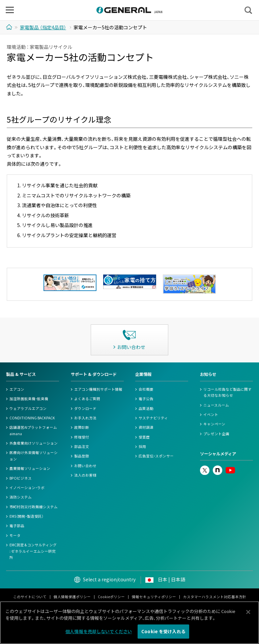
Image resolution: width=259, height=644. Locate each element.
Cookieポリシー (111, 597)
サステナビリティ (153, 418)
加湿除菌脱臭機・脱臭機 (29, 399)
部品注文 (82, 446)
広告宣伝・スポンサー (156, 456)
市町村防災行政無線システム (34, 507)
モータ (15, 535)
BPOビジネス (21, 478)
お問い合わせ (85, 466)
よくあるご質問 (87, 399)
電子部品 (17, 526)
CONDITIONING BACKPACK (32, 418)
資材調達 (146, 427)
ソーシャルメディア (218, 454)
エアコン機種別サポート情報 (98, 389)
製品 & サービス (21, 374)
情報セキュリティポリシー (154, 597)
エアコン (17, 389)
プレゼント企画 (216, 434)
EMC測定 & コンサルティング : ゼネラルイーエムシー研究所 (33, 551)
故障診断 (82, 427)
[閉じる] (248, 613)
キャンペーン (214, 424)
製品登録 (82, 456)
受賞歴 (144, 437)
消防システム (21, 497)
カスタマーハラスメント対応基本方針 (215, 597)
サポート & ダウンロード (94, 374)
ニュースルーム (216, 405)
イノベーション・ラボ (27, 488)
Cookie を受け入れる (163, 633)
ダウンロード (85, 408)
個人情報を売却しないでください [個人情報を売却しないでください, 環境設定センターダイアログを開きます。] (99, 633)
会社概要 (146, 389)
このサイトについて (30, 597)
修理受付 (82, 437)
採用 (142, 446)
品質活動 (146, 408)
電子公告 (146, 399)
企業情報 (143, 374)
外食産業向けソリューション (34, 443)
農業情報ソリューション (30, 468)
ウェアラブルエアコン (28, 408)
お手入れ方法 (85, 418)
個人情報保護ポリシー (72, 597)
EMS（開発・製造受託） (26, 516)
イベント (211, 414)
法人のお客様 (85, 475)
